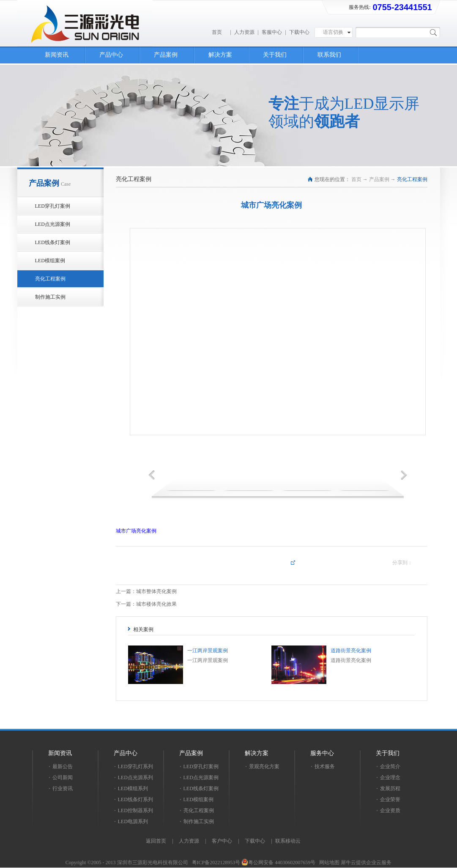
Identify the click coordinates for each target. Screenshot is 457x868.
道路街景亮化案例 (351, 651)
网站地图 (328, 863)
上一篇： (146, 591)
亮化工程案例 (412, 179)
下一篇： (146, 604)
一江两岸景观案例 (208, 651)
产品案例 (379, 179)
